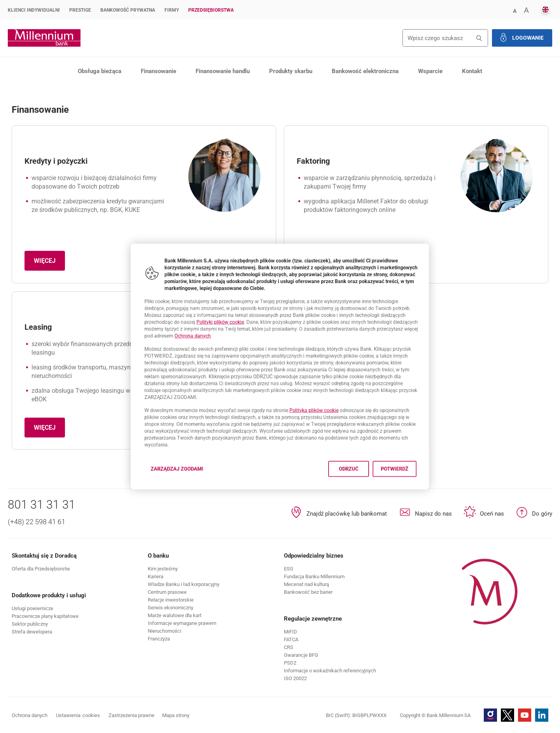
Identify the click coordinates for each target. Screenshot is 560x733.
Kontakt (472, 71)
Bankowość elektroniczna (365, 71)
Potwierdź (423, 494)
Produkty (68, 91)
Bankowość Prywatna (128, 10)
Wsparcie (430, 71)
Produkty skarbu (291, 71)
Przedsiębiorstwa (211, 10)
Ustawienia (78, 716)
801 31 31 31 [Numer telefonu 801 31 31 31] (42, 505)
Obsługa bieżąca (100, 71)
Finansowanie (158, 71)
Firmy (172, 10)
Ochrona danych (171, 328)
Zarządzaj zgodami (157, 496)
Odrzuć (366, 494)
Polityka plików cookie (322, 421)
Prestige (80, 10)
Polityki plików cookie (206, 311)
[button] (514, 10)
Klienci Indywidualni (34, 10)
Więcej (49, 263)
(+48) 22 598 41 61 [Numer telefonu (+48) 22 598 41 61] (37, 522)
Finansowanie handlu (223, 71)
